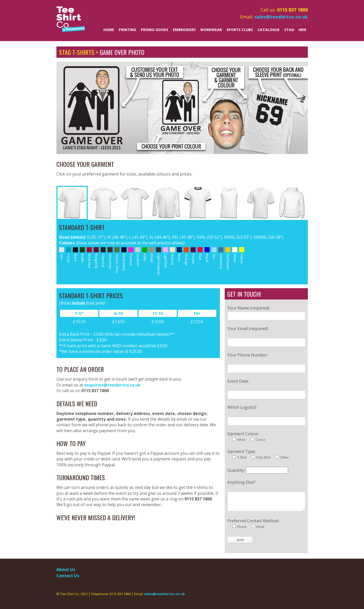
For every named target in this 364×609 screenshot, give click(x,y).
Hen (302, 30)
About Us (66, 569)
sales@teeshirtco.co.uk (281, 17)
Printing (127, 30)
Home (109, 30)
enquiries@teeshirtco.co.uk (112, 385)
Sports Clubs (240, 30)
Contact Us (68, 576)
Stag (289, 30)
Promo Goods (155, 30)
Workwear (211, 30)
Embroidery (184, 30)
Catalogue (269, 30)
